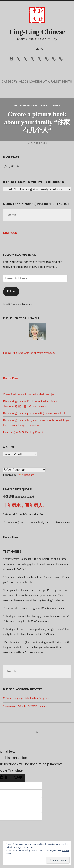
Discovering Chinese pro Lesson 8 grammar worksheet (34, 413)
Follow (11, 291)
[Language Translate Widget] (24, 470)
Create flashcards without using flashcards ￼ (29, 394)
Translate (25, 475)
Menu (37, 49)
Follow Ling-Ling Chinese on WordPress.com (29, 353)
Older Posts (37, 144)
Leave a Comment (51, 106)
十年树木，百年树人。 (25, 505)
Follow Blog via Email (19, 255)
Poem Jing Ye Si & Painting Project (23, 432)
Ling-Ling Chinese (37, 32)
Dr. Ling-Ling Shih (26, 106)
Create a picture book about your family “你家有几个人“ (37, 122)
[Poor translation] (18, 778)
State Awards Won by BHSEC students (25, 706)
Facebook (10, 233)
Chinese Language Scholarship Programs (26, 698)
